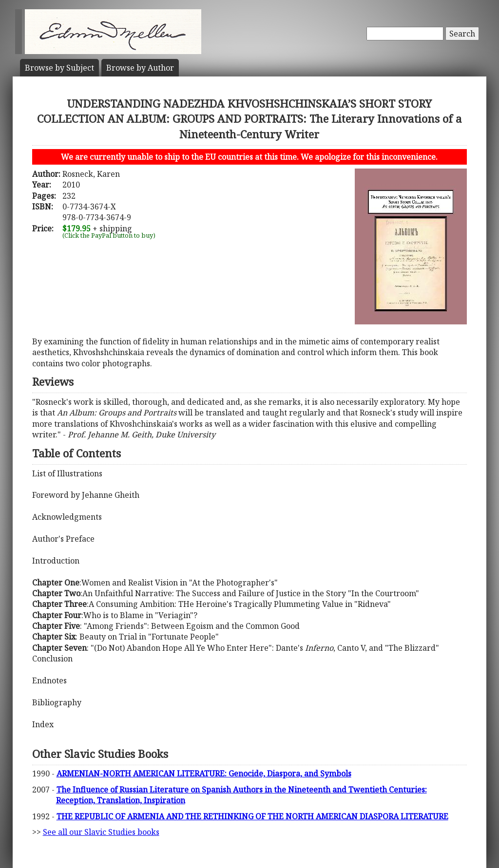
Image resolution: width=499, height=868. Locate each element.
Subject (59, 68)
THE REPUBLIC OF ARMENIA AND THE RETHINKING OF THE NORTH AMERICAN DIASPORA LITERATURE (252, 816)
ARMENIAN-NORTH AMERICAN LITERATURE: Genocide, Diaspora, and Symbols (204, 774)
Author (140, 68)
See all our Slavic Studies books (101, 832)
